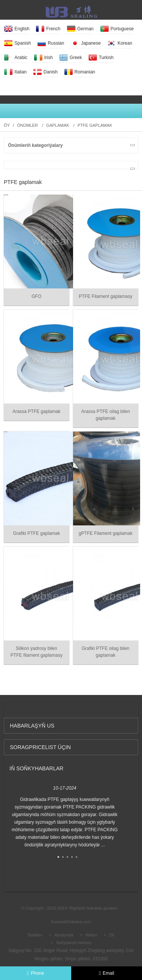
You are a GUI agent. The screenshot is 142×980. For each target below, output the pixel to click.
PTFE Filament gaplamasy (105, 296)
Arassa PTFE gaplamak (37, 411)
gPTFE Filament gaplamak (106, 533)
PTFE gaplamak (95, 125)
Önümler (27, 125)
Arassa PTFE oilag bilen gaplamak (105, 415)
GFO (36, 296)
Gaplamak (58, 125)
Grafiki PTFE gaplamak (36, 533)
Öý (7, 125)
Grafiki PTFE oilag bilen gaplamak (106, 652)
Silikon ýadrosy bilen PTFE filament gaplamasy (37, 652)
